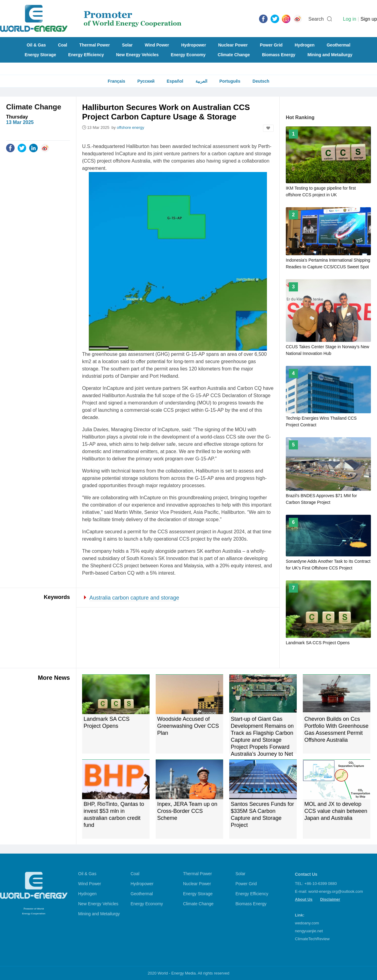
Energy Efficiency (86, 55)
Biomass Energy (279, 55)
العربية (201, 81)
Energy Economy (188, 55)
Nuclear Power (233, 45)
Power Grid (271, 45)
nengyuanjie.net (309, 931)
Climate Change (234, 55)
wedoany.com (307, 923)
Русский (146, 81)
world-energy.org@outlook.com (336, 891)
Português (230, 81)
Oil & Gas (36, 45)
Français (116, 81)
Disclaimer (330, 899)
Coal (63, 45)
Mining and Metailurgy (330, 55)
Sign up (369, 19)
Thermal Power (95, 45)
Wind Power (157, 45)
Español (175, 81)
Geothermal (338, 45)
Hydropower (194, 45)
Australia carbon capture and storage (134, 598)
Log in (350, 19)
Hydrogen (304, 45)
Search (316, 19)
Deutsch (261, 81)
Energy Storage (40, 55)
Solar (127, 45)
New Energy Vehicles (137, 55)
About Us (304, 899)
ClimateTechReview (312, 939)
